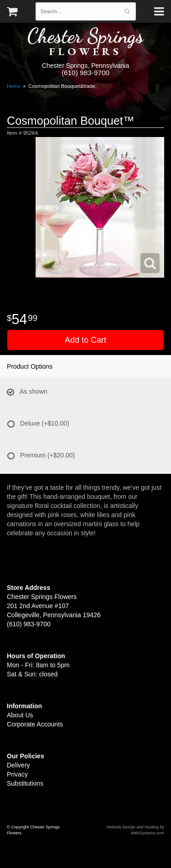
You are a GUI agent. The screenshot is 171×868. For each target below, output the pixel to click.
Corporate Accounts (35, 724)
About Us (20, 715)
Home (14, 86)
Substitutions (25, 783)
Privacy (17, 774)
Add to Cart (85, 340)
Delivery (18, 765)
